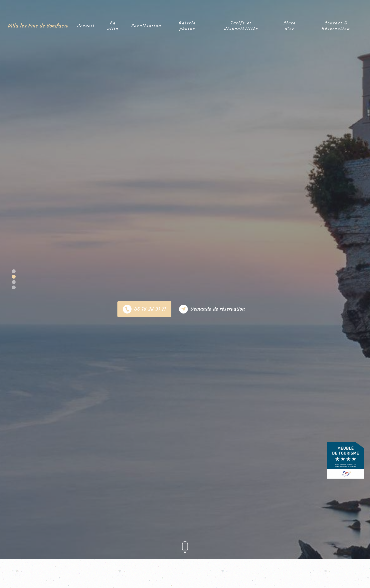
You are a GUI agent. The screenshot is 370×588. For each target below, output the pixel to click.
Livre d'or (290, 25)
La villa (113, 25)
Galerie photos (187, 25)
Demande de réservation (212, 309)
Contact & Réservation (336, 25)
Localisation (146, 25)
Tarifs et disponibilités (241, 25)
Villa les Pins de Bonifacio (38, 25)
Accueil (86, 25)
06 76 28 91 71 (144, 309)
